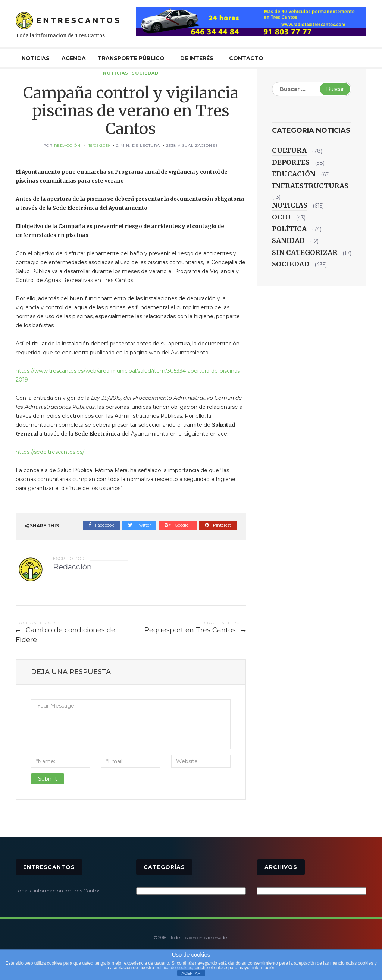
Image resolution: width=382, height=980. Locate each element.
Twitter (139, 525)
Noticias (116, 73)
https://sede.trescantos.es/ (50, 452)
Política (289, 229)
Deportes (291, 162)
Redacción (67, 146)
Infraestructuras (310, 186)
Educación (294, 174)
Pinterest (218, 525)
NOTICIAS (36, 58)
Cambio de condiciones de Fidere (65, 635)
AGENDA (74, 58)
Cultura (289, 150)
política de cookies (174, 968)
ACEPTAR (191, 973)
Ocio (281, 217)
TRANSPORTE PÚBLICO (131, 58)
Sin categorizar (305, 252)
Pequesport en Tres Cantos (190, 630)
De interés (197, 58)
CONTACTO (246, 58)
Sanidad (288, 241)
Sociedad (145, 73)
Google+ (178, 525)
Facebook (101, 525)
